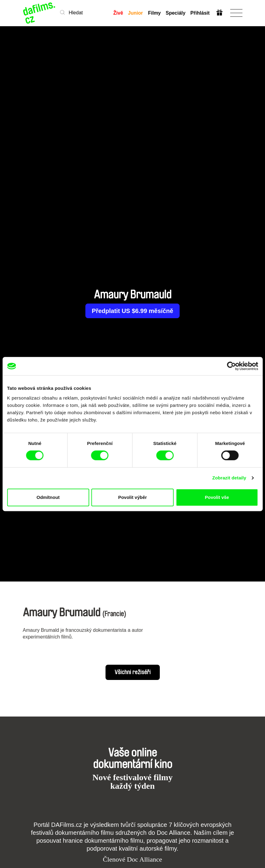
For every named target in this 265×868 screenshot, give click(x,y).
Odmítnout (48, 497)
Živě (118, 13)
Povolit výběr (132, 497)
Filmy (154, 13)
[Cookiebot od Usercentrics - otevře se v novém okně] (231, 366)
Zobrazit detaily (229, 478)
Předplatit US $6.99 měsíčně (132, 311)
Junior (136, 13)
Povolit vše (217, 497)
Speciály (175, 13)
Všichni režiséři (133, 672)
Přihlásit (200, 13)
